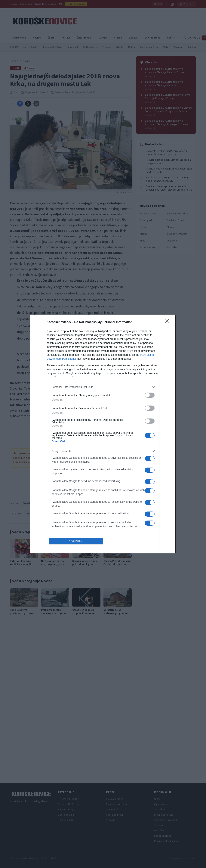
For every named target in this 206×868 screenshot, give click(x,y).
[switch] (150, 395)
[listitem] (103, 387)
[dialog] (103, 434)
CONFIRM (76, 541)
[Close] (168, 322)
